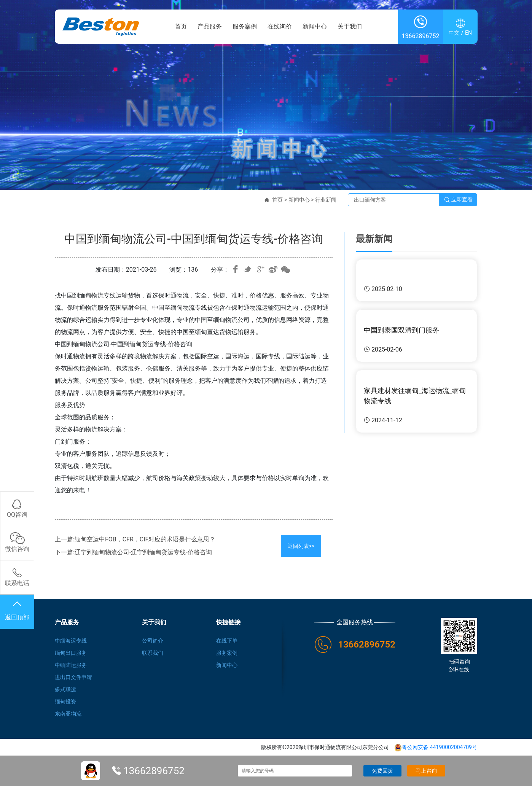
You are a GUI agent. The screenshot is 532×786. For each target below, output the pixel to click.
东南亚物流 (68, 714)
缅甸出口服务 (71, 653)
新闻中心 (315, 26)
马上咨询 (426, 771)
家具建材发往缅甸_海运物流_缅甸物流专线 (415, 396)
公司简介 (153, 641)
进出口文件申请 (73, 677)
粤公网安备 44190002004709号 (436, 747)
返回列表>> (301, 546)
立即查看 (458, 200)
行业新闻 (326, 200)
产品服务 (210, 26)
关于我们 (350, 26)
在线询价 (280, 26)
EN (468, 33)
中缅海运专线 (71, 641)
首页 (181, 26)
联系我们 (153, 653)
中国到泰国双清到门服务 (401, 330)
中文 (454, 33)
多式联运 (65, 689)
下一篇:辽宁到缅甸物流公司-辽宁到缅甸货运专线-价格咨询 (133, 552)
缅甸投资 (65, 702)
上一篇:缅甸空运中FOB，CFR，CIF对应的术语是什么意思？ (135, 539)
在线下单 (227, 641)
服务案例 (245, 26)
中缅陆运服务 (71, 665)
